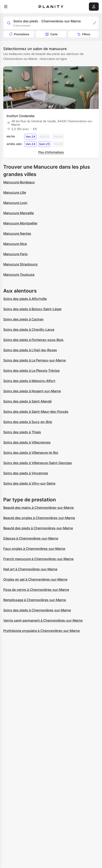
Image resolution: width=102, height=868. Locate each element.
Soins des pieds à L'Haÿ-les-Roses (30, 350)
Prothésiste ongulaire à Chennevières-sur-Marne (41, 631)
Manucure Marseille (19, 213)
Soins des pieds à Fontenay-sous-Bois (33, 340)
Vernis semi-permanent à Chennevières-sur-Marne (43, 620)
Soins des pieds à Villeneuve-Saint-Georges (38, 463)
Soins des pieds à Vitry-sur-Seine (29, 483)
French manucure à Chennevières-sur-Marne (38, 559)
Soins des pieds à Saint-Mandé (27, 401)
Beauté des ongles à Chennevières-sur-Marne (39, 518)
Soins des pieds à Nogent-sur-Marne (32, 391)
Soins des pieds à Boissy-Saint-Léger (32, 309)
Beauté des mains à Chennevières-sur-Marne (39, 508)
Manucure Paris (15, 254)
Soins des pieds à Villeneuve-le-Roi (31, 453)
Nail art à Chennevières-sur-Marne (30, 569)
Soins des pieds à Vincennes (26, 473)
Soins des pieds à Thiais (22, 432)
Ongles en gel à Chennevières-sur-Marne (35, 579)
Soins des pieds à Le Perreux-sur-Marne (35, 360)
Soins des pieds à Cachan (23, 319)
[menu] (6, 7)
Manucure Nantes (17, 233)
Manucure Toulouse (19, 274)
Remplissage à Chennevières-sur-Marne (35, 600)
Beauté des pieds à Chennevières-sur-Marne (38, 528)
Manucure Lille (15, 192)
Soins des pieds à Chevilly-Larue (29, 329)
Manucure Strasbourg (20, 264)
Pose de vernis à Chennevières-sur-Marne (36, 590)
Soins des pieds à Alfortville (25, 299)
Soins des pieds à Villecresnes (27, 442)
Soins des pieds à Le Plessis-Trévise (31, 371)
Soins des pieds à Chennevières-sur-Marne (37, 610)
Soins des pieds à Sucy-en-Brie (28, 422)
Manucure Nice (15, 244)
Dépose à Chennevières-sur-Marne (31, 538)
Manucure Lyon (15, 203)
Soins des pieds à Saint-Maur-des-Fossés (36, 412)
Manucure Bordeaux (19, 182)
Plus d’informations (51, 152)
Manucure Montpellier (20, 223)
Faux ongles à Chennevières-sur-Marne (34, 549)
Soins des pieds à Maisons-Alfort (29, 381)
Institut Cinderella (20, 116)
